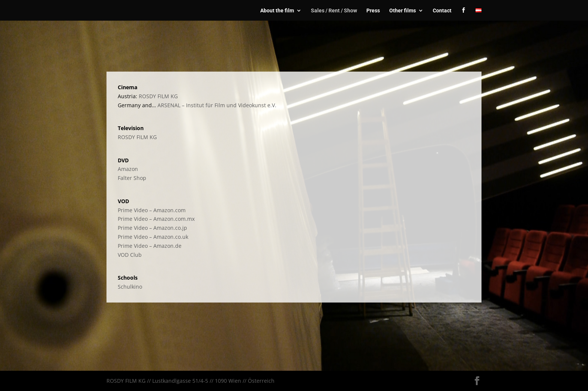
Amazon (128, 169)
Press (373, 11)
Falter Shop (132, 178)
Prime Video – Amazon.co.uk (153, 237)
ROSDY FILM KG (158, 96)
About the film (277, 11)
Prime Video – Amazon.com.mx (156, 219)
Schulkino (130, 287)
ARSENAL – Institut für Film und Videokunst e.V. (217, 105)
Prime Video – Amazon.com (152, 210)
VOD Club (130, 255)
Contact (442, 11)
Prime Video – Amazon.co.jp (152, 228)
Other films (403, 11)
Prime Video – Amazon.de (150, 246)
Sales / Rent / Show (334, 11)
